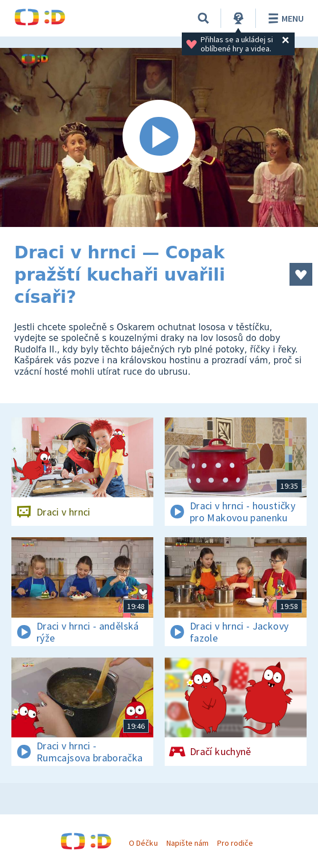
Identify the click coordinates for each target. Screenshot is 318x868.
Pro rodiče (235, 843)
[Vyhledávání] (203, 18)
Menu (284, 18)
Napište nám (187, 843)
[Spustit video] (159, 137)
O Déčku (143, 843)
